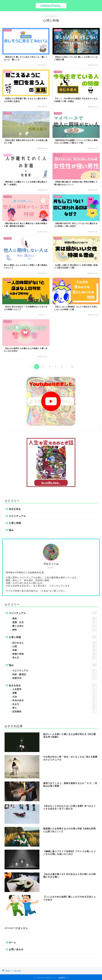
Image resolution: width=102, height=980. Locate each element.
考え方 (54, 658)
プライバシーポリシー (45, 978)
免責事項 (62, 978)
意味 (54, 619)
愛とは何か (54, 626)
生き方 (54, 704)
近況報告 (54, 712)
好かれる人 (54, 643)
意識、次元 (54, 622)
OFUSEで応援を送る (16, 928)
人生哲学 (54, 689)
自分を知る (15, 509)
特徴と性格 (54, 654)
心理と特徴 (15, 523)
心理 (54, 647)
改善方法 (54, 678)
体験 (54, 693)
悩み (11, 530)
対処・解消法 (54, 675)
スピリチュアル (17, 516)
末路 (54, 650)
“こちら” (45, 591)
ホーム (12, 942)
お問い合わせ (16, 949)
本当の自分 (54, 701)
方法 (54, 697)
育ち (54, 708)
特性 (54, 630)
